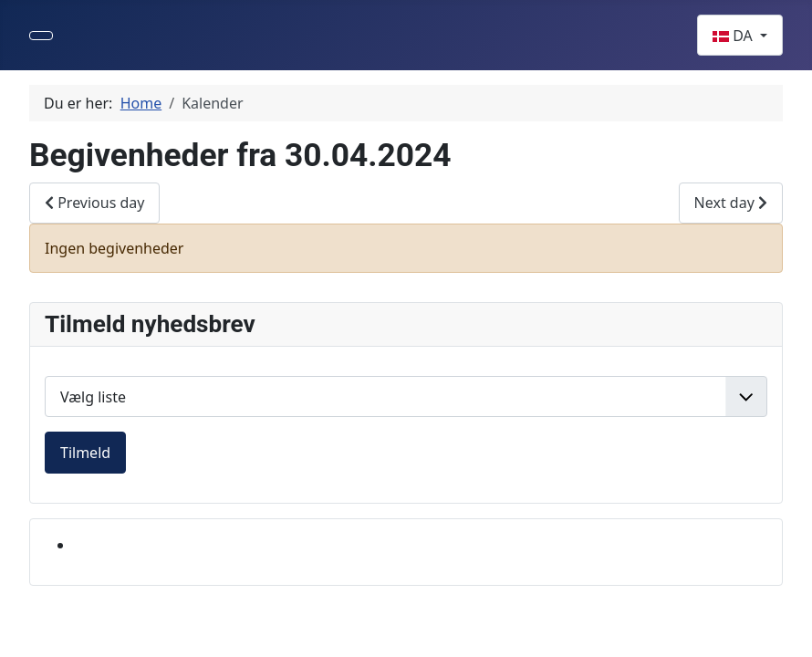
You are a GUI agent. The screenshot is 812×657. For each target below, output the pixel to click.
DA (734, 36)
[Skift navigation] (41, 36)
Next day (731, 203)
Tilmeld (85, 453)
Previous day (94, 203)
